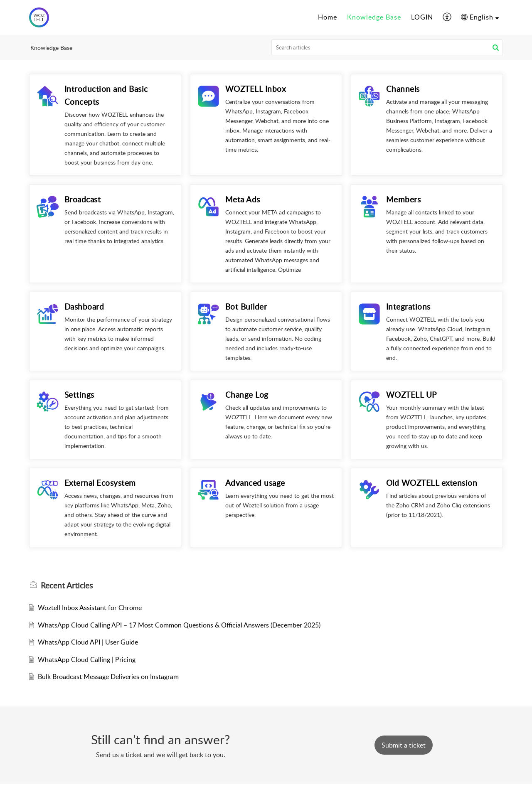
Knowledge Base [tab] (374, 17)
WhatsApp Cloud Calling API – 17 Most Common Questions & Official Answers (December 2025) (179, 625)
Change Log (247, 395)
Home (328, 17)
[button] (496, 47)
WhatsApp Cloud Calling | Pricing (87, 659)
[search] (387, 47)
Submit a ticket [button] (404, 745)
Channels (403, 89)
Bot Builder (246, 306)
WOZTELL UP (411, 395)
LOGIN (422, 17)
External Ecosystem (100, 483)
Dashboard (84, 306)
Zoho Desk (284, 795)
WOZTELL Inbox (256, 89)
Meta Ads (243, 199)
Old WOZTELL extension (432, 483)
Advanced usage (255, 483)
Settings (79, 395)
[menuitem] (447, 17)
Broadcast (83, 199)
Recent (67, 586)
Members (404, 199)
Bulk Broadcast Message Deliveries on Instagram (108, 677)
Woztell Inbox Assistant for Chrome (90, 608)
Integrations (408, 306)
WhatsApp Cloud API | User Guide (88, 642)
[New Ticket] (404, 745)
